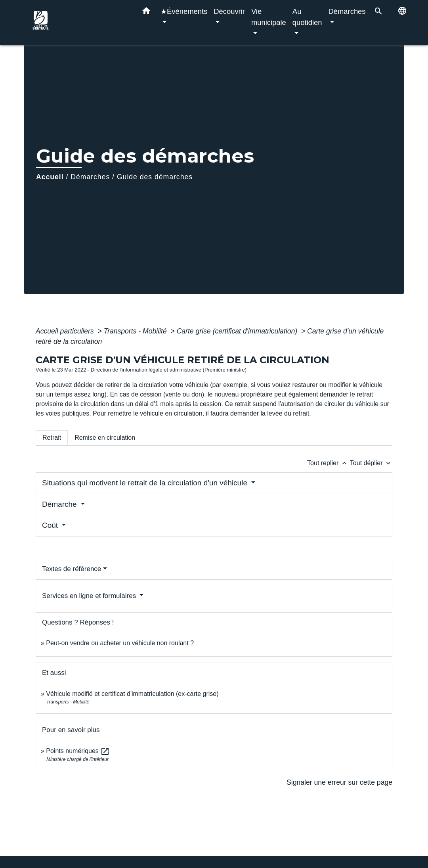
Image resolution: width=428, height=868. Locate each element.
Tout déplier (371, 463)
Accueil (50, 177)
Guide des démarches (155, 177)
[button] (146, 12)
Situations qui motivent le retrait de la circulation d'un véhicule (146, 483)
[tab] (52, 438)
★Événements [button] (184, 11)
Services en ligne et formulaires (90, 596)
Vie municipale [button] (269, 17)
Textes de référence (72, 569)
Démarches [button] (347, 11)
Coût (51, 525)
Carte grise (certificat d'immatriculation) (238, 331)
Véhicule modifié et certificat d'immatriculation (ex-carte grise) (132, 694)
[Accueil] (79, 22)
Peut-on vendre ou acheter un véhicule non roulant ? (120, 643)
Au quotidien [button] (307, 17)
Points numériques (78, 751)
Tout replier (329, 463)
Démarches (90, 177)
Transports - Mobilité (136, 331)
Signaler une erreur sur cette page (339, 782)
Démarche (60, 504)
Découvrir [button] (229, 11)
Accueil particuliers (66, 331)
